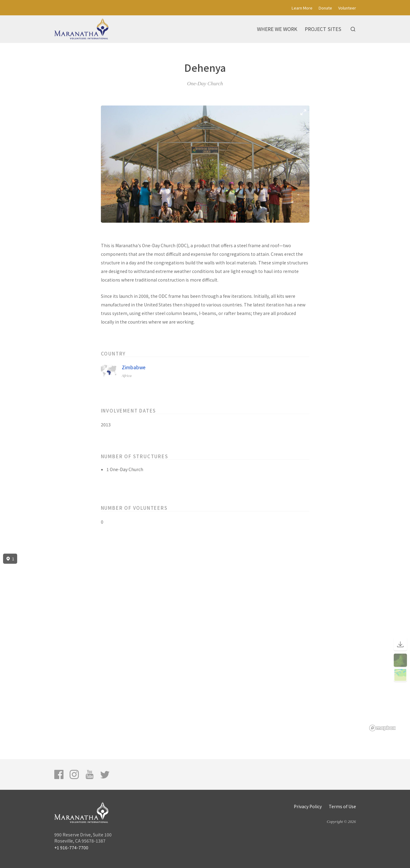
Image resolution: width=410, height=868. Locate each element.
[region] (205, 643)
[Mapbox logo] (382, 728)
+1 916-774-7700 (71, 847)
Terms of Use (342, 806)
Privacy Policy (308, 806)
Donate (325, 8)
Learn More (302, 8)
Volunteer (347, 8)
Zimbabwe (134, 367)
